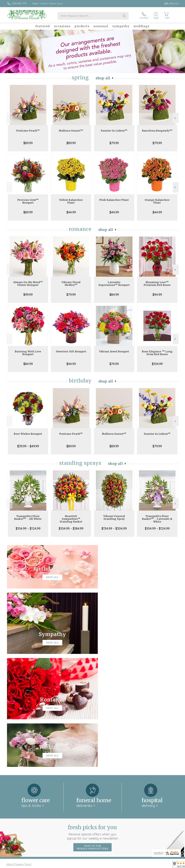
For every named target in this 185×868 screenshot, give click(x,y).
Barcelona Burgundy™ (157, 131)
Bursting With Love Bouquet (28, 353)
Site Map (171, 865)
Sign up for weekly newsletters (92, 734)
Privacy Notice (135, 865)
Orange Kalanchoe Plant (157, 201)
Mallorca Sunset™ (71, 131)
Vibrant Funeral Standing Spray (114, 517)
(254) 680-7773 (19, 3)
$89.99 (28, 143)
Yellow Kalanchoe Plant (71, 201)
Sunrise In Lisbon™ (114, 131)
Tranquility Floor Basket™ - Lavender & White (157, 519)
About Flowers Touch (19, 751)
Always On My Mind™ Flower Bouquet (28, 284)
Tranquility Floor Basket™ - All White (28, 517)
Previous (9, 118)
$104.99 (157, 364)
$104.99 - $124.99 (28, 528)
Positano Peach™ (28, 131)
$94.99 (157, 295)
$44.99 (71, 212)
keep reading (111, 757)
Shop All (103, 78)
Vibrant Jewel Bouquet (114, 351)
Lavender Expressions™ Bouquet (114, 284)
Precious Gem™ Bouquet (28, 201)
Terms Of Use (118, 865)
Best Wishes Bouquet (28, 434)
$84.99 (114, 295)
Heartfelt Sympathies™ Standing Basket (71, 519)
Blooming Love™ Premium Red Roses (157, 284)
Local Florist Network (154, 865)
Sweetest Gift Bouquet (71, 351)
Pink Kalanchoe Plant (114, 200)
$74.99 (114, 364)
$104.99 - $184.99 (71, 528)
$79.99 (114, 143)
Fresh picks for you (92, 719)
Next (176, 118)
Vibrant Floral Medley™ (71, 284)
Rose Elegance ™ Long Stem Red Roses (157, 353)
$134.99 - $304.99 (114, 528)
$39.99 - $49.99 (28, 446)
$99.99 (28, 295)
